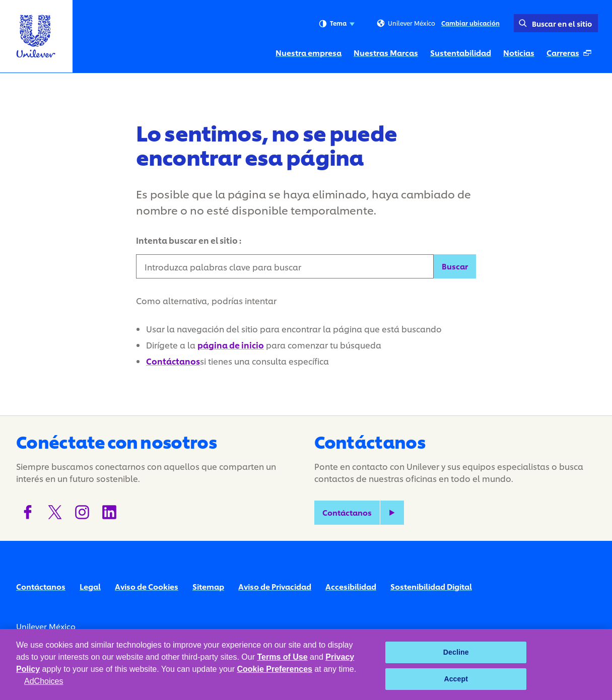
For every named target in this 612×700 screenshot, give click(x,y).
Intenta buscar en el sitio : (189, 240)
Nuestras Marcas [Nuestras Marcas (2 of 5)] (386, 53)
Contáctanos (173, 361)
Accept (456, 679)
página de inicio (231, 345)
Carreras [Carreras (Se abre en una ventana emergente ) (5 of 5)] (572, 55)
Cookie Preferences (275, 669)
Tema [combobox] (337, 24)
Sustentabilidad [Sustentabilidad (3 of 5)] (461, 53)
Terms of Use (282, 657)
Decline (456, 652)
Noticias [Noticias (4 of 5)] (519, 53)
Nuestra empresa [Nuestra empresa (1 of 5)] (309, 53)
